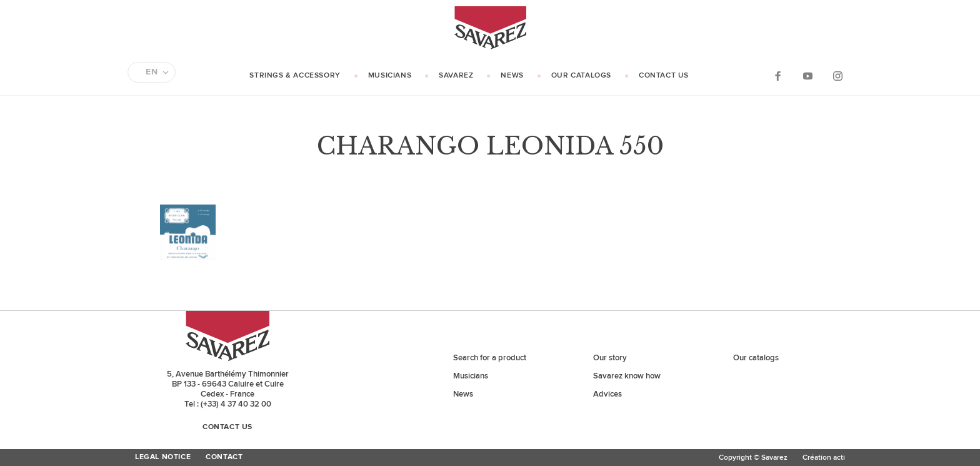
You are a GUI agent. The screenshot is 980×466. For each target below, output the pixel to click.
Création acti (824, 458)
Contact (224, 457)
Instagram (837, 75)
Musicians (390, 75)
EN (152, 72)
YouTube (807, 75)
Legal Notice (163, 457)
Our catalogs (581, 75)
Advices (607, 394)
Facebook (777, 75)
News (512, 75)
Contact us (664, 75)
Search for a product (490, 358)
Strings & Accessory (295, 75)
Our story (610, 358)
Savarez (456, 75)
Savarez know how (627, 376)
